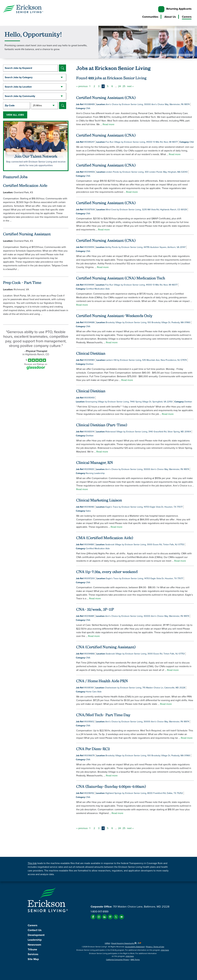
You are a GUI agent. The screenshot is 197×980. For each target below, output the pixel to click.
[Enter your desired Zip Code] (17, 106)
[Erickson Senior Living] (23, 9)
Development (36, 935)
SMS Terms (135, 960)
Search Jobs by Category (19, 77)
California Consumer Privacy (118, 960)
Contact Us (35, 930)
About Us (170, 17)
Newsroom (34, 945)
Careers (187, 17)
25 (124, 86)
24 (119, 86)
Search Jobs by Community (20, 96)
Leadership (35, 940)
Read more (109, 124)
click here (165, 950)
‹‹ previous (82, 86)
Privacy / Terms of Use (155, 947)
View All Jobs (15, 115)
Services (33, 954)
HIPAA (107, 943)
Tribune (32, 949)
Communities (150, 17)
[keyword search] (30, 68)
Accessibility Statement (135, 947)
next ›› (130, 86)
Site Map (33, 959)
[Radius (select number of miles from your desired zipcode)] (45, 106)
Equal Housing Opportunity (124, 943)
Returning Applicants (179, 9)
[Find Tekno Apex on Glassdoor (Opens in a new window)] (36, 369)
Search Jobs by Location (18, 87)
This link (32, 863)
